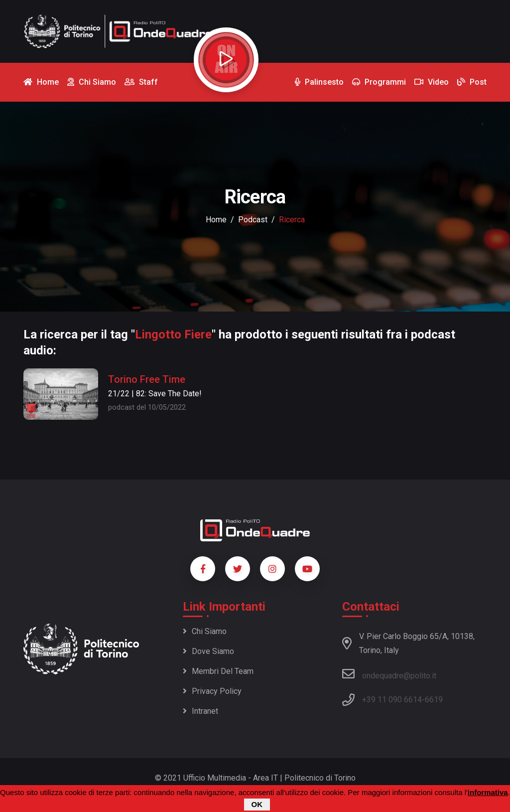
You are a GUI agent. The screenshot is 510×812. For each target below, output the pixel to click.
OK (257, 804)
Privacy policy (212, 691)
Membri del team (218, 671)
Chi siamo (205, 631)
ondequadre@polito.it (389, 674)
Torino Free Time (147, 379)
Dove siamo (208, 651)
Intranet (200, 711)
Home (216, 220)
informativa (488, 792)
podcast (253, 220)
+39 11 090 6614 (392, 700)
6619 (434, 700)
